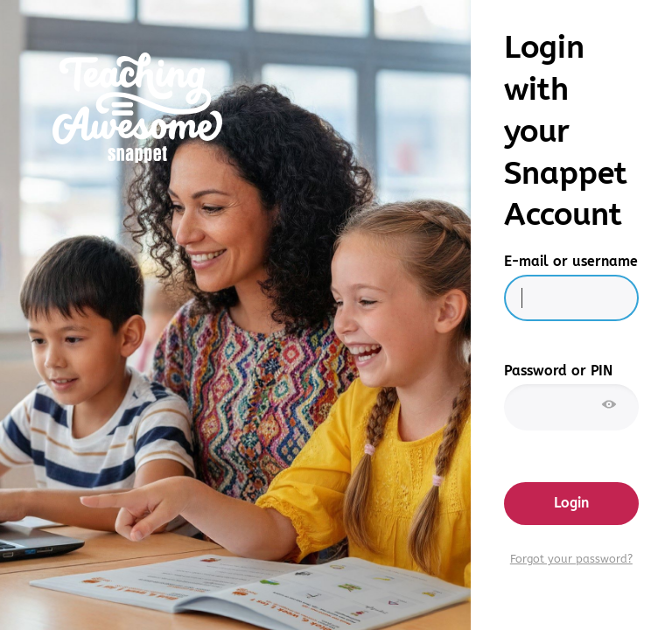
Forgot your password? (571, 560)
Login (571, 503)
